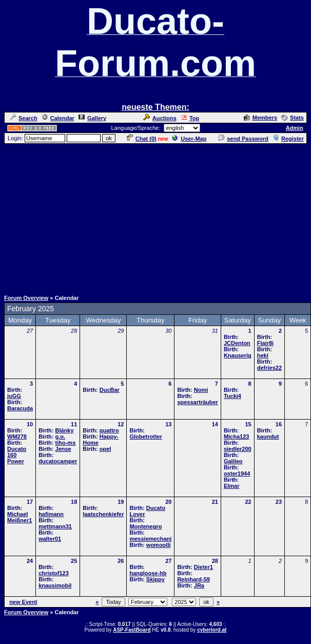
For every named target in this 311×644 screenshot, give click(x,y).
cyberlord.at (212, 630)
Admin (295, 128)
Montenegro (145, 526)
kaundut (268, 437)
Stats (293, 118)
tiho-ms (66, 443)
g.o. (61, 437)
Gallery (92, 118)
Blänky (65, 430)
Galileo (233, 461)
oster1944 (237, 473)
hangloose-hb (148, 573)
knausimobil (55, 585)
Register (288, 139)
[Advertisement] (156, 217)
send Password (243, 139)
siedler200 (238, 449)
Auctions (160, 118)
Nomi (201, 390)
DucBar (110, 390)
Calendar (58, 118)
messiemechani (150, 539)
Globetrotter (146, 437)
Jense (63, 449)
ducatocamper (58, 461)
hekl (263, 355)
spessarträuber (198, 402)
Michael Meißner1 (20, 517)
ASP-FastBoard (132, 630)
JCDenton (237, 343)
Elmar (232, 486)
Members (260, 118)
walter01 (50, 539)
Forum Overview (26, 298)
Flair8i (265, 343)
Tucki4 (232, 396)
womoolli (159, 545)
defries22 (269, 368)
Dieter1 (203, 567)
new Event (23, 602)
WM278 (17, 437)
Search (24, 118)
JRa (199, 585)
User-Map (189, 139)
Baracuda (20, 408)
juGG (14, 396)
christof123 (54, 573)
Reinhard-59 (193, 579)
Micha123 (237, 437)
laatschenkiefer (103, 514)
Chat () (142, 139)
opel (105, 449)
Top (190, 118)
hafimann (51, 514)
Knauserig (238, 355)
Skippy (156, 579)
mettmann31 (55, 526)
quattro (109, 430)
